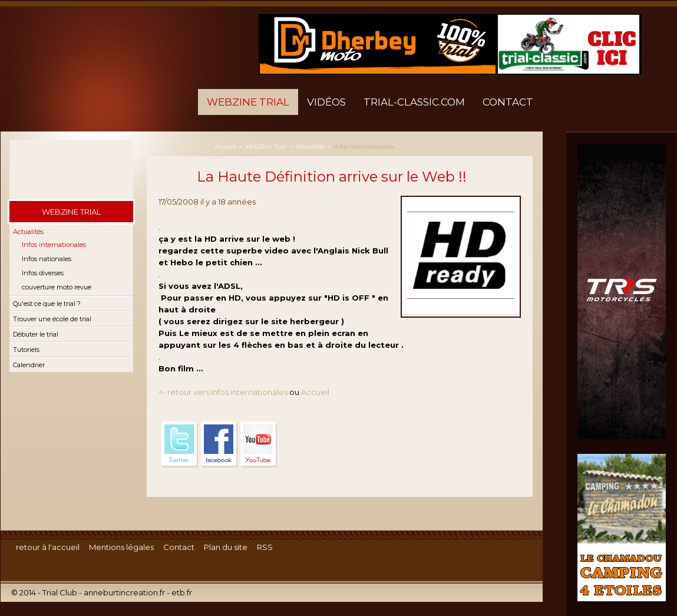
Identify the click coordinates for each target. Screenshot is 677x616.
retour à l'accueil (48, 547)
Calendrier (29, 365)
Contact (508, 102)
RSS (265, 547)
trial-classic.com (414, 102)
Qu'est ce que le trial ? (47, 304)
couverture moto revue (57, 287)
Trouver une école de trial (52, 319)
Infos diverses (43, 273)
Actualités (28, 232)
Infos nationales (47, 259)
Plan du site (226, 547)
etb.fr (182, 592)
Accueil (225, 146)
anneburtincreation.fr (124, 592)
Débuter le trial (36, 334)
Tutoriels (26, 350)
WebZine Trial (248, 102)
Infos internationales (54, 245)
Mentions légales (121, 547)
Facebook (219, 444)
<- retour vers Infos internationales (223, 392)
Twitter (180, 444)
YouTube (259, 444)
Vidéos (326, 102)
